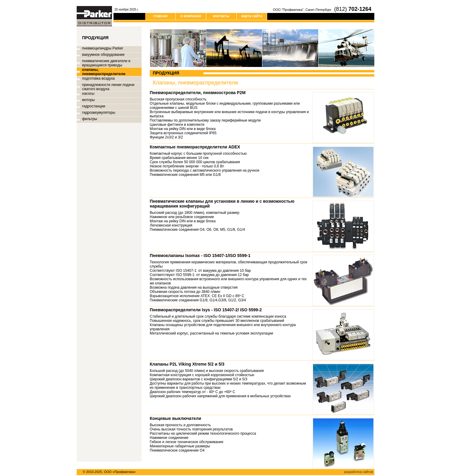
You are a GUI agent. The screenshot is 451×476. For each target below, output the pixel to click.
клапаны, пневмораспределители (104, 72)
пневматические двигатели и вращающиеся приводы (106, 63)
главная (160, 16)
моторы (88, 100)
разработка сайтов (358, 472)
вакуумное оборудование (103, 55)
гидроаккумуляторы (99, 113)
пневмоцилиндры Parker (103, 48)
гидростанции (94, 106)
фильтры (90, 119)
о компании (191, 16)
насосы (88, 94)
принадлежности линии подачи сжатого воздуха (108, 87)
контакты (221, 16)
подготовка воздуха (98, 78)
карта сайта (252, 16)
